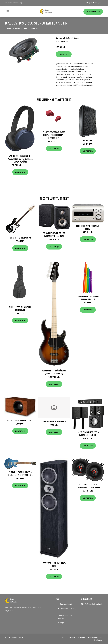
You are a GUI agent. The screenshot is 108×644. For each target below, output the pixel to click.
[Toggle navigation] (8, 11)
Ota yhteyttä (72, 637)
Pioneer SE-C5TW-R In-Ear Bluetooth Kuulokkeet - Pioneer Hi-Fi (54, 135)
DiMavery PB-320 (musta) (20, 238)
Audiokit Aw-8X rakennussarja (20, 420)
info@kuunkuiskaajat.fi (94, 3)
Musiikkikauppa (93, 12)
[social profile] (21, 3)
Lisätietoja (64, 54)
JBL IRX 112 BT (88, 140)
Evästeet (82, 637)
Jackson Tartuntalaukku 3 (54, 421)
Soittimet (69, 38)
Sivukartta (98, 640)
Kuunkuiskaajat (66, 604)
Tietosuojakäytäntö (94, 637)
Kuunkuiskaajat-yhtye (68, 608)
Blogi (62, 623)
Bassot (77, 38)
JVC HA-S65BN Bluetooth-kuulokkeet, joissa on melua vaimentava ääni (20, 159)
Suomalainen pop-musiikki (65, 617)
